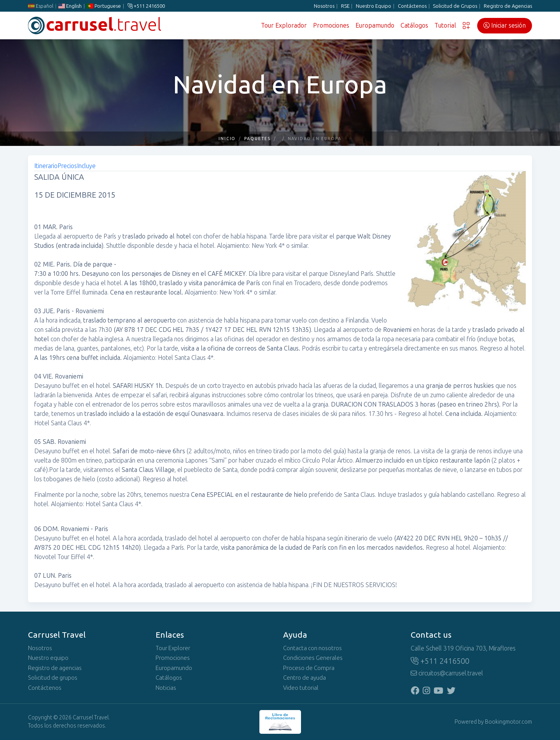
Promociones (331, 25)
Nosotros (324, 6)
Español (41, 6)
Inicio (227, 139)
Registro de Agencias (508, 6)
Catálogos (414, 25)
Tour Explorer (173, 648)
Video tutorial (301, 688)
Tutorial (445, 25)
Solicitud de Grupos (455, 6)
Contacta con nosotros (312, 648)
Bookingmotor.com (508, 722)
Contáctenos (412, 6)
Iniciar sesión (505, 25)
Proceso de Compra (309, 668)
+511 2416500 (146, 6)
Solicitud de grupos (53, 678)
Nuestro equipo (48, 658)
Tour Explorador (284, 25)
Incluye (86, 166)
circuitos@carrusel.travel (447, 673)
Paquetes (257, 139)
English (70, 6)
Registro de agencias (55, 668)
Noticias (166, 688)
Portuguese (104, 6)
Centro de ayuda (304, 678)
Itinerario (46, 166)
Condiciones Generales (313, 658)
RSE (345, 6)
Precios (67, 166)
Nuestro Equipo (374, 6)
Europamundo (375, 25)
